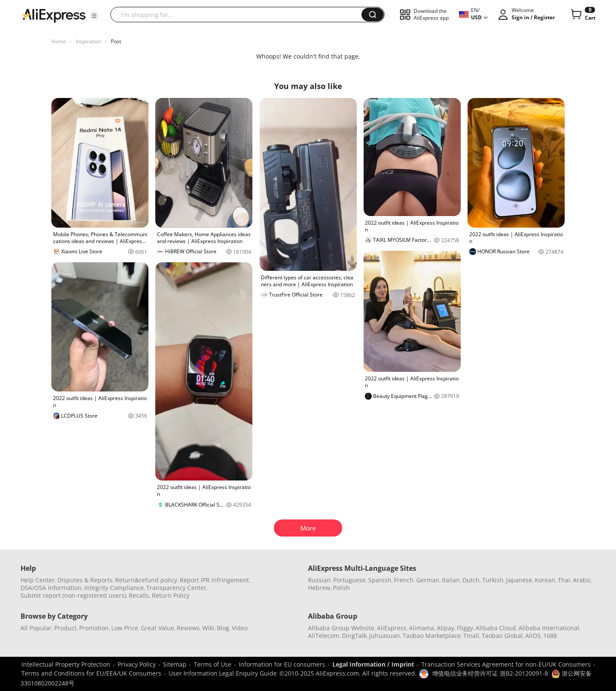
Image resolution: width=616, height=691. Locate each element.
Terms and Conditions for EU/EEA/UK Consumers (91, 673)
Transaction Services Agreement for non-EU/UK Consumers (506, 664)
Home (59, 41)
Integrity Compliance (114, 588)
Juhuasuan (385, 636)
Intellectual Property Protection (66, 664)
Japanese (519, 580)
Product (65, 628)
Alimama (422, 628)
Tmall (471, 636)
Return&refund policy (146, 580)
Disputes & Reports (85, 580)
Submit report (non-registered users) (73, 595)
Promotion (94, 628)
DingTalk (354, 636)
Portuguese (349, 580)
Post (116, 41)
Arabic (582, 580)
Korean (545, 580)
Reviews (188, 628)
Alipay (446, 628)
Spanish (380, 580)
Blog (223, 628)
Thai (564, 580)
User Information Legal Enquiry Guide (223, 673)
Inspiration (88, 41)
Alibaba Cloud (496, 628)
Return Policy (171, 595)
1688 (550, 636)
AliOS (533, 636)
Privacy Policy (137, 664)
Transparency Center (176, 588)
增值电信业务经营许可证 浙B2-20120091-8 (490, 673)
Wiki (208, 628)
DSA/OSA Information (51, 588)
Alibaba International (549, 628)
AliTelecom (324, 636)
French (404, 580)
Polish (341, 588)
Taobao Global (502, 636)
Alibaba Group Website (341, 628)
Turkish (493, 580)
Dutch (471, 580)
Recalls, (140, 595)
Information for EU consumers (282, 664)
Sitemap (175, 664)
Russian (319, 580)
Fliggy (465, 628)
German (428, 580)
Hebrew (319, 588)
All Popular (36, 628)
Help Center (38, 580)
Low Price (125, 628)
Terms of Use (213, 664)
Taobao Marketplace (432, 636)
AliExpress (392, 628)
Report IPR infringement (214, 580)
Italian (451, 580)
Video (240, 628)
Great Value (157, 628)
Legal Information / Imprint (373, 664)
